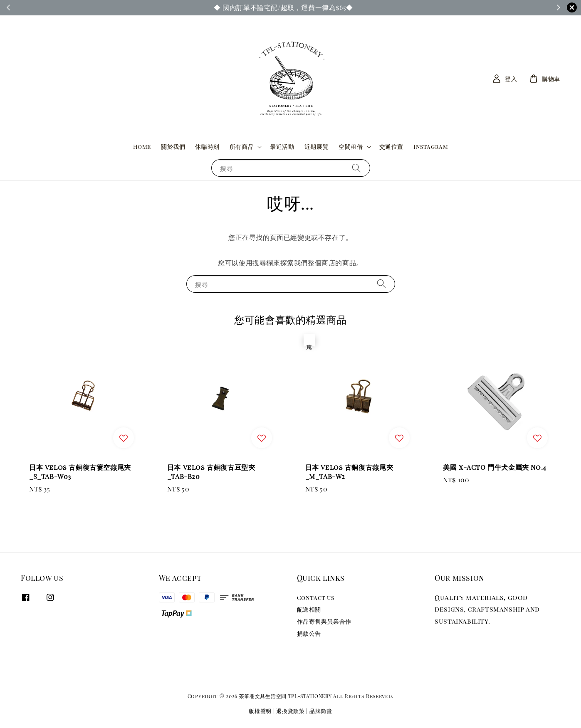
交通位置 (391, 147)
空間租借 (351, 147)
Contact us (316, 598)
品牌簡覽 (321, 711)
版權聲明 (260, 711)
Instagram (431, 147)
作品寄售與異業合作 (324, 621)
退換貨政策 (290, 711)
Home (142, 147)
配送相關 (309, 609)
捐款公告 (309, 633)
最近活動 (282, 147)
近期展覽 (316, 147)
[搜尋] (356, 168)
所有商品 (242, 147)
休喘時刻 (207, 147)
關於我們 (173, 147)
